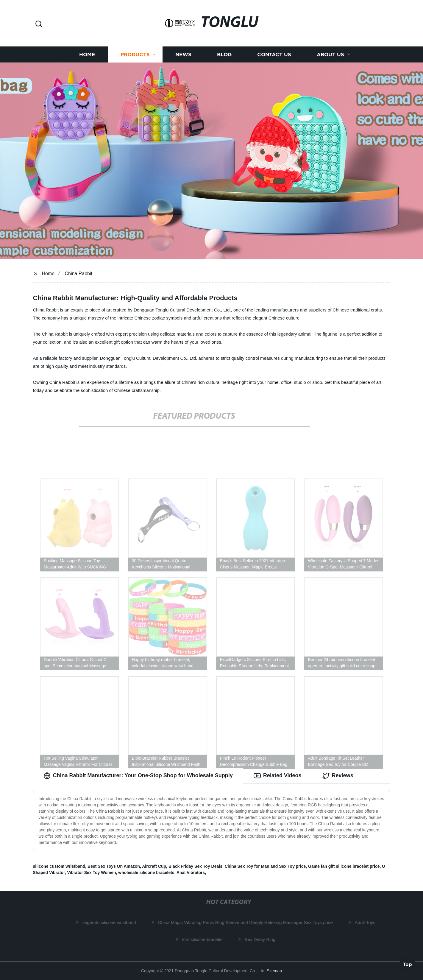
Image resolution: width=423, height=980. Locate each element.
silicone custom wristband (59, 866)
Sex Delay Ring (262, 939)
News (183, 54)
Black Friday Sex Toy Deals (195, 866)
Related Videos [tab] (278, 776)
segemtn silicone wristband (111, 922)
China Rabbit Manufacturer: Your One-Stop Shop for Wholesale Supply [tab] (138, 776)
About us (330, 54)
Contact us (274, 54)
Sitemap (274, 971)
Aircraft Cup (154, 866)
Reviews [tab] (338, 776)
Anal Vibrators (191, 873)
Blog (224, 54)
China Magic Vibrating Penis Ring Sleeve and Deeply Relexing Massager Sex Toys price (247, 922)
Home (87, 54)
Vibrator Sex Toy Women (91, 873)
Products (135, 54)
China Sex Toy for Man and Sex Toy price (265, 866)
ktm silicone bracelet (204, 939)
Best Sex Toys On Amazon (114, 866)
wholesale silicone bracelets (146, 873)
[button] (39, 24)
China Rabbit (78, 274)
